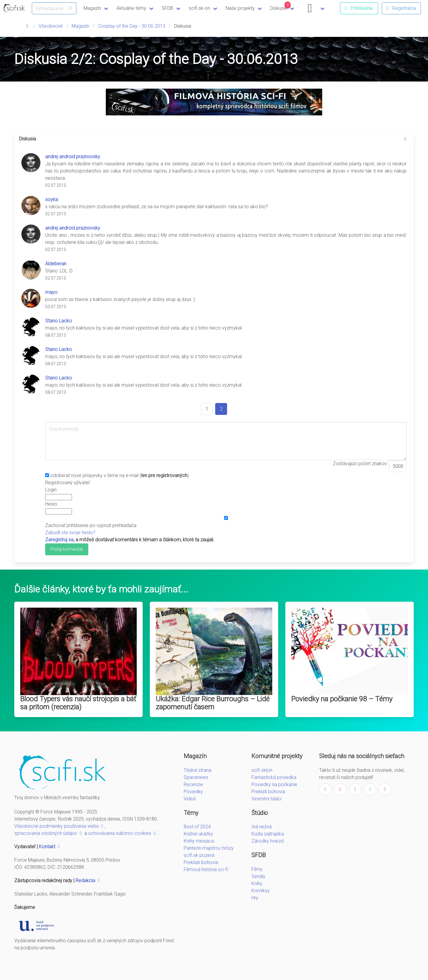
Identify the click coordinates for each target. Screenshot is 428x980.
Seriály (258, 876)
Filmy (257, 869)
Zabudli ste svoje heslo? (70, 533)
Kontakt (50, 847)
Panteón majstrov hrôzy (209, 848)
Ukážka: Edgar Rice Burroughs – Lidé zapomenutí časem (213, 703)
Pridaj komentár (67, 549)
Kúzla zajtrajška (268, 834)
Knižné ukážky (198, 834)
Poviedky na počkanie (274, 784)
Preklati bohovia (268, 792)
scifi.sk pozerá (199, 855)
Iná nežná (262, 827)
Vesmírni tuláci (266, 799)
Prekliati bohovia (201, 862)
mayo (51, 292)
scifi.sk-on (199, 8)
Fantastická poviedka (274, 777)
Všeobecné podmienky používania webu (59, 826)
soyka (52, 199)
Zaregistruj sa (59, 540)
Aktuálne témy (131, 8)
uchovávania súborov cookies (123, 833)
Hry (255, 898)
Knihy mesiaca (199, 841)
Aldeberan (56, 264)
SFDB (167, 8)
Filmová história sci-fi (206, 870)
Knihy (257, 883)
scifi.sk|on (262, 770)
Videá (190, 799)
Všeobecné (51, 26)
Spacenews (196, 777)
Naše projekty (240, 8)
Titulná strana (198, 770)
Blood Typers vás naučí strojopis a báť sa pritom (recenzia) (78, 703)
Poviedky (193, 792)
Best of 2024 (197, 827)
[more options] (405, 139)
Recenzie (193, 784)
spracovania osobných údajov (49, 833)
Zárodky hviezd (267, 841)
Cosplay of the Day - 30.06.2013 (132, 26)
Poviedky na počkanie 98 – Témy (342, 699)
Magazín (92, 8)
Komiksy (261, 891)
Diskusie (281, 6)
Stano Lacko (59, 321)
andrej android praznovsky (73, 157)
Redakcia (88, 881)
